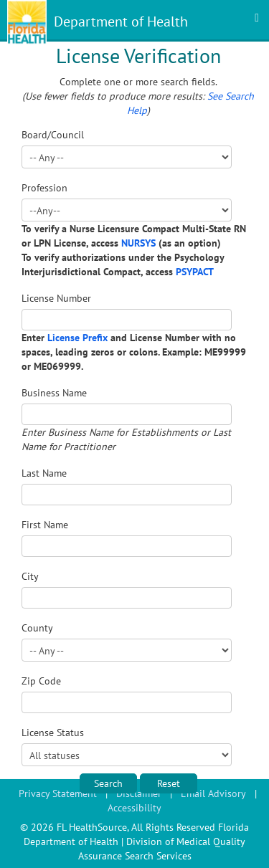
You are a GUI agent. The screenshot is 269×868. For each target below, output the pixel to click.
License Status (53, 733)
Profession (44, 188)
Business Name (54, 393)
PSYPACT (195, 272)
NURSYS (138, 243)
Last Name (44, 473)
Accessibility (134, 808)
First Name (45, 525)
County (37, 628)
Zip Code (41, 681)
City (30, 576)
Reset (169, 783)
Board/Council (53, 135)
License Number (56, 298)
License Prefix (77, 338)
